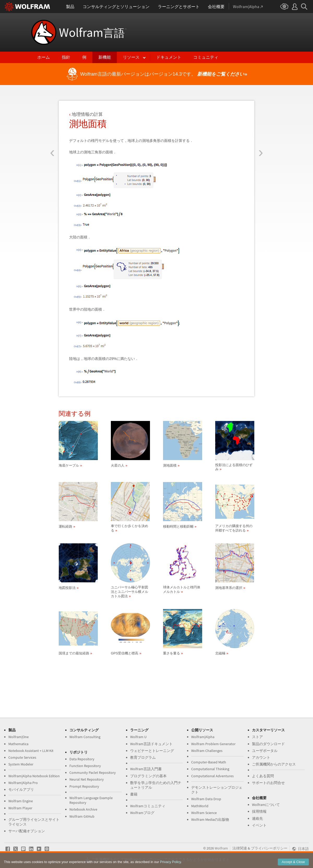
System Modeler (21, 764)
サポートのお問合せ (268, 783)
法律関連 (240, 848)
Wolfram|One (19, 737)
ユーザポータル (265, 751)
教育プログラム (143, 757)
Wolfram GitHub (82, 816)
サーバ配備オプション (27, 831)
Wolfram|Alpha (203, 737)
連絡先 (257, 818)
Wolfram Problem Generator (213, 744)
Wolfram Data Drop (206, 799)
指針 (66, 57)
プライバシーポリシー (269, 848)
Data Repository (82, 759)
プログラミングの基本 (148, 776)
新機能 (105, 57)
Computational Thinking (210, 769)
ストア (257, 737)
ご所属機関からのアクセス (274, 764)
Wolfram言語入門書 (146, 769)
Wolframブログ (142, 813)
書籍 (134, 794)
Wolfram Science (204, 813)
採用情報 (259, 811)
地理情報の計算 (87, 114)
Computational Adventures (212, 776)
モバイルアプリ (21, 789)
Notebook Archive (83, 809)
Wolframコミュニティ (148, 806)
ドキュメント (169, 57)
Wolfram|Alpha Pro (23, 783)
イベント (259, 825)
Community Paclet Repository (93, 773)
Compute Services (22, 757)
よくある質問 (263, 776)
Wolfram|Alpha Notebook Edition (34, 776)
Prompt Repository (84, 786)
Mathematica (18, 744)
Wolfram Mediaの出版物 (210, 819)
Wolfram (93, 32)
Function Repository (85, 766)
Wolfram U (138, 737)
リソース (131, 57)
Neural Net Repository (87, 779)
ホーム (44, 57)
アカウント (261, 757)
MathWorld (200, 806)
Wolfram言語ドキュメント (151, 744)
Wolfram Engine (21, 801)
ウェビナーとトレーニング (152, 751)
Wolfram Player (20, 808)
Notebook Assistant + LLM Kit (31, 751)
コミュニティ (206, 57)
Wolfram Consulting (85, 737)
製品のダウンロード (268, 744)
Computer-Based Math (209, 762)
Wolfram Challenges (207, 751)
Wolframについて (266, 805)
